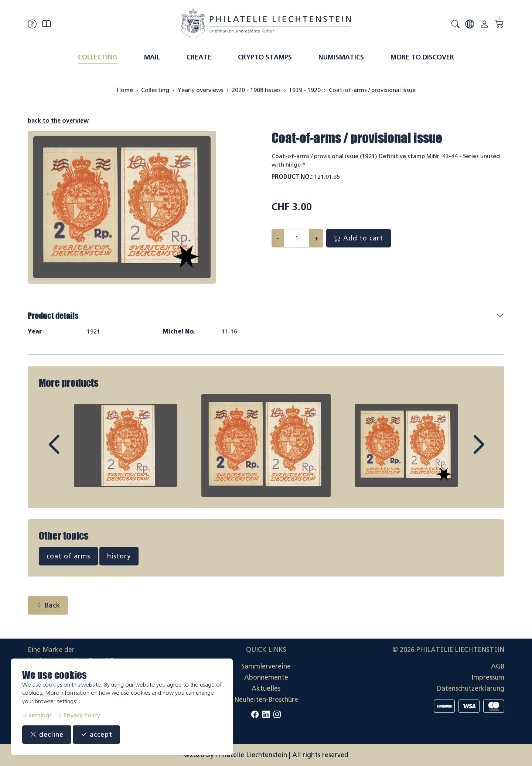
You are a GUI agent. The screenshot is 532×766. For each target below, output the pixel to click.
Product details (53, 316)
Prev (71, 451)
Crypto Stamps (265, 57)
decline (47, 735)
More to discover (422, 57)
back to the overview (58, 121)
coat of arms (68, 556)
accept (96, 735)
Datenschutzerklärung (471, 688)
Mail (152, 57)
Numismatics (341, 57)
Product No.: (292, 177)
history (119, 556)
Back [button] (48, 605)
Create (199, 57)
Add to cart (359, 238)
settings (37, 715)
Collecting (98, 57)
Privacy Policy (79, 715)
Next (461, 451)
